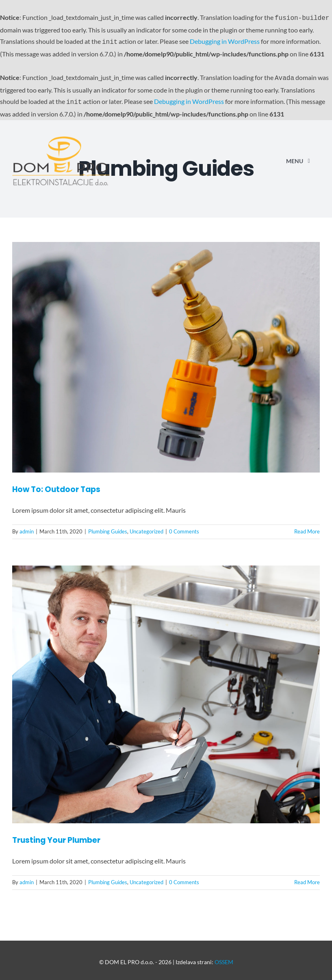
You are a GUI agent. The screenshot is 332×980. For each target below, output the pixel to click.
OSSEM (224, 959)
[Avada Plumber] (61, 136)
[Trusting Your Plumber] (166, 691)
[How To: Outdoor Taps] (166, 354)
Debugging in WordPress (225, 40)
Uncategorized (146, 528)
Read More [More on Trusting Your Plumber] (307, 879)
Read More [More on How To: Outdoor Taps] (307, 528)
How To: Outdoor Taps (56, 486)
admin (27, 528)
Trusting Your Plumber (56, 837)
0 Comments (184, 528)
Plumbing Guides (108, 528)
